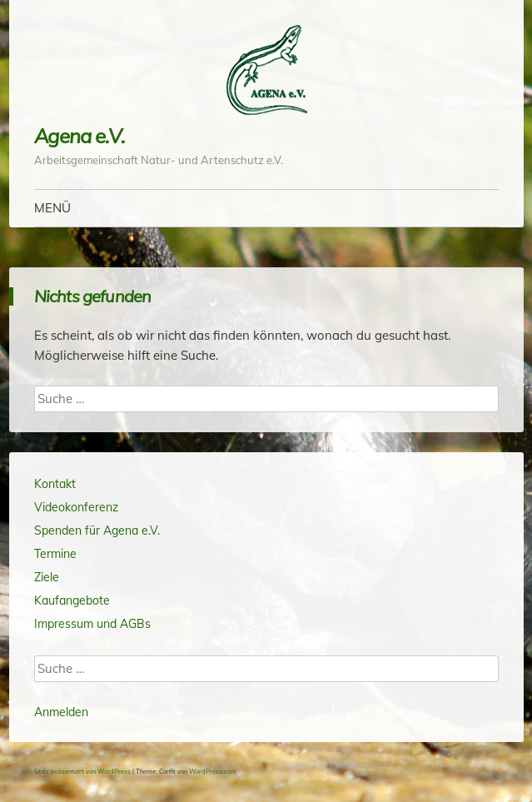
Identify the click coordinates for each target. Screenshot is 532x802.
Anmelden (61, 712)
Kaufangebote (72, 600)
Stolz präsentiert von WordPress (82, 771)
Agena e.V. (80, 136)
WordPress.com (213, 771)
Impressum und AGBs (92, 624)
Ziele (47, 577)
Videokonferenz (76, 507)
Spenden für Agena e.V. (97, 531)
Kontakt (55, 484)
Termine (55, 554)
